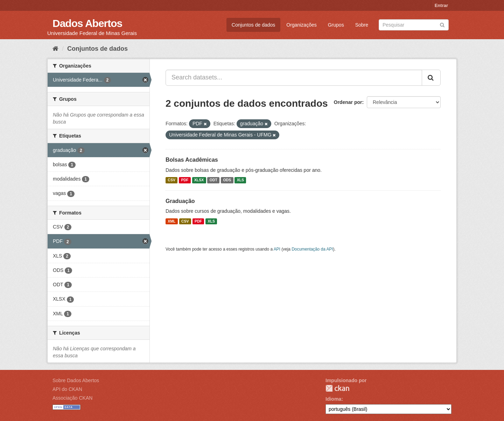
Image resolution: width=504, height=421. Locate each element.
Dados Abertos (87, 23)
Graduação (180, 201)
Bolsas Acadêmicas (192, 160)
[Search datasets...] (294, 78)
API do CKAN (67, 389)
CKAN (337, 388)
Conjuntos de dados (254, 25)
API (277, 249)
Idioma (333, 399)
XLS (240, 180)
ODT (213, 180)
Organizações (301, 25)
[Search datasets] (414, 25)
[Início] (55, 49)
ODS (227, 180)
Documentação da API (312, 249)
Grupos (336, 25)
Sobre (362, 25)
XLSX (199, 180)
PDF (185, 180)
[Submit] (442, 24)
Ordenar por (348, 102)
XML (171, 221)
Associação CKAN (72, 398)
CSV (171, 180)
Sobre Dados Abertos (76, 380)
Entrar (441, 5)
